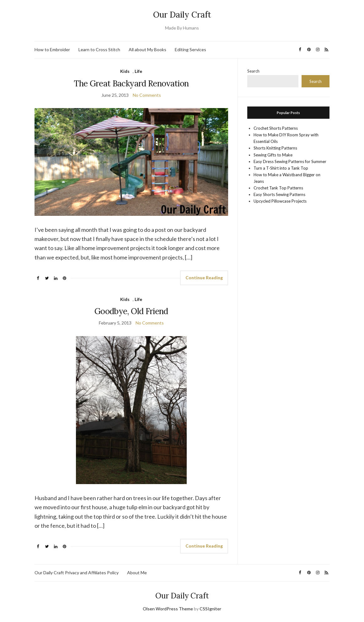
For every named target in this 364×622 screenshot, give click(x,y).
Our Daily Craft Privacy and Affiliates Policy (77, 573)
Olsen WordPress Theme (168, 609)
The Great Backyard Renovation (131, 83)
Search (253, 71)
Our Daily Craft (182, 15)
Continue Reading (204, 278)
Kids (125, 71)
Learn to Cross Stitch (99, 49)
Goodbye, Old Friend (131, 311)
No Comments (147, 95)
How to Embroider (52, 49)
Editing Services (190, 49)
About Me (137, 573)
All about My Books (147, 49)
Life (138, 71)
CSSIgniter (210, 609)
